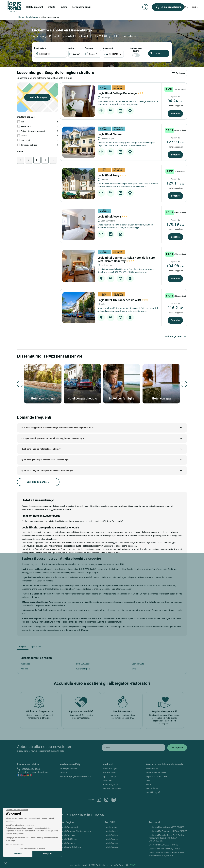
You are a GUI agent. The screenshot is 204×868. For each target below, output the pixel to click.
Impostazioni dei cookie (156, 776)
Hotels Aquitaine (68, 835)
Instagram (106, 800)
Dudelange (25, 664)
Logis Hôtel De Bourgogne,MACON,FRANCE (168, 831)
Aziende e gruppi (110, 784)
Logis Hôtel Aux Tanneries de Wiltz (123, 300)
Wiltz (134, 669)
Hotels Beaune (111, 839)
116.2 (175, 308)
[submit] (177, 748)
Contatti (64, 772)
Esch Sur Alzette (83, 664)
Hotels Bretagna (68, 843)
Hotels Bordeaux (112, 847)
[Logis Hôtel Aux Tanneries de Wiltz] (79, 308)
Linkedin (114, 800)
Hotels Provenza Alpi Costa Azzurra (76, 831)
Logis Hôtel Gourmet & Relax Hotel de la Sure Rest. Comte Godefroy (126, 259)
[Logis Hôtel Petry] (79, 183)
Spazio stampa (110, 776)
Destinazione (40, 48)
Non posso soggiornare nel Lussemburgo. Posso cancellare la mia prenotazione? (58, 428)
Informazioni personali (156, 772)
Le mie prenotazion (68, 769)
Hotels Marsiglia (112, 831)
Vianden (24, 669)
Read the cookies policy (15, 845)
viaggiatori (108, 48)
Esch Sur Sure (138, 664)
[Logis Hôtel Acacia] (79, 224)
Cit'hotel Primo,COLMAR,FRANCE (163, 845)
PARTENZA (89, 48)
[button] (6, 863)
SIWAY (133, 865)
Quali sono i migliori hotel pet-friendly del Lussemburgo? (47, 470)
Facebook (99, 800)
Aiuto (148, 784)
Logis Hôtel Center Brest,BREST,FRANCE (166, 827)
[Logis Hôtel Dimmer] (79, 142)
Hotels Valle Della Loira (71, 847)
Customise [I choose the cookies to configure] (18, 854)
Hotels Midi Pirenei (69, 839)
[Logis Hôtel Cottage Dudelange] (79, 101)
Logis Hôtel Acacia (113, 217)
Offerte (52, 7)
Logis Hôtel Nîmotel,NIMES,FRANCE (164, 849)
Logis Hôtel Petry (112, 175)
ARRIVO (71, 48)
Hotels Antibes (111, 835)
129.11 (175, 183)
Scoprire (175, 114)
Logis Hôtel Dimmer (110, 134)
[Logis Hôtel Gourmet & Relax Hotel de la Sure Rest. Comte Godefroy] (79, 266)
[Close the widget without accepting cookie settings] (17, 810)
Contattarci (108, 780)
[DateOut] (93, 54)
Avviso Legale (152, 769)
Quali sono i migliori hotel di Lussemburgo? (41, 449)
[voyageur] (113, 54)
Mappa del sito (153, 788)
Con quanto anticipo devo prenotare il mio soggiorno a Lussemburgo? (53, 438)
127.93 (175, 142)
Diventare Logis (110, 769)
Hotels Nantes (111, 827)
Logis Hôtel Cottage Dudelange (120, 93)
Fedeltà (64, 7)
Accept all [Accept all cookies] (48, 854)
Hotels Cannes (111, 843)
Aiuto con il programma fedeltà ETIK (76, 776)
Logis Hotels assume (112, 788)
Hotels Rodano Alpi (69, 827)
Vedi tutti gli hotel (176, 337)
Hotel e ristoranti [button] (35, 7)
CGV (148, 780)
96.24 (175, 101)
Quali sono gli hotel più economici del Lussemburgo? (45, 460)
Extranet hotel (109, 772)
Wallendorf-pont (83, 669)
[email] (134, 748)
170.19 (175, 224)
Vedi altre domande (38, 482)
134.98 (175, 266)
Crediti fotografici (154, 792)
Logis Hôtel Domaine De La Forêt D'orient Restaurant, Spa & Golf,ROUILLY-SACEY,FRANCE (167, 838)
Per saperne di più (81, 7)
